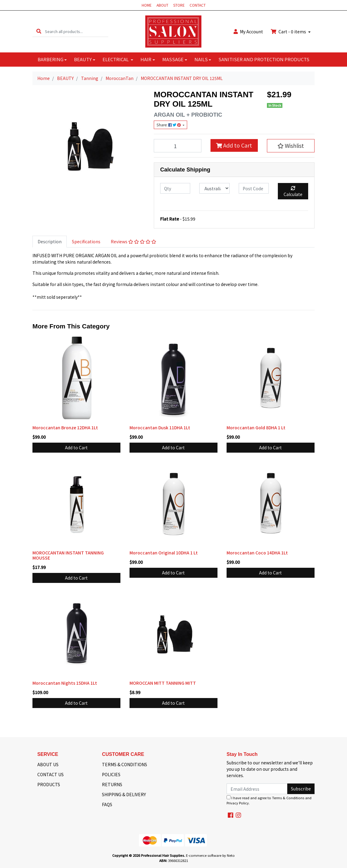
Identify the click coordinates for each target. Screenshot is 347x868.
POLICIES (111, 774)
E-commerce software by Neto (210, 855)
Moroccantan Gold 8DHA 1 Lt (256, 427)
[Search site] (39, 31)
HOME (147, 5)
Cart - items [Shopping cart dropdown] (289, 32)
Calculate (293, 192)
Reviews (133, 241)
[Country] (214, 188)
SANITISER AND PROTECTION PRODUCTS (264, 59)
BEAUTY (83, 59)
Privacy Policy (238, 803)
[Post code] (254, 188)
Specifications (86, 241)
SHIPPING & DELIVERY (124, 794)
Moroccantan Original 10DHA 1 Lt (164, 553)
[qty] (175, 188)
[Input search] (77, 31)
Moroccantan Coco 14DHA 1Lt (257, 553)
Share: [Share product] (169, 125)
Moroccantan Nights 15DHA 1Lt (65, 683)
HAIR (146, 59)
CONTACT (198, 5)
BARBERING (51, 59)
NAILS (201, 59)
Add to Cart (234, 145)
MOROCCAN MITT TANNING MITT (163, 683)
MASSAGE (173, 59)
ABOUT (162, 5)
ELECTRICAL (116, 59)
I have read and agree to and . (269, 800)
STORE (179, 5)
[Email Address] (257, 789)
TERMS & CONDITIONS (125, 764)
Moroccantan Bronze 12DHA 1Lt (65, 427)
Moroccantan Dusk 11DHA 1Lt (160, 427)
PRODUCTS (49, 784)
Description (50, 241)
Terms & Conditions (288, 798)
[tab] (50, 242)
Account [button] (248, 32)
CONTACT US (51, 774)
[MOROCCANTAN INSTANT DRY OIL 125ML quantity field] (178, 146)
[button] (291, 146)
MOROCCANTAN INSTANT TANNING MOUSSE (68, 555)
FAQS (107, 804)
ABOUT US (48, 764)
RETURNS (112, 784)
